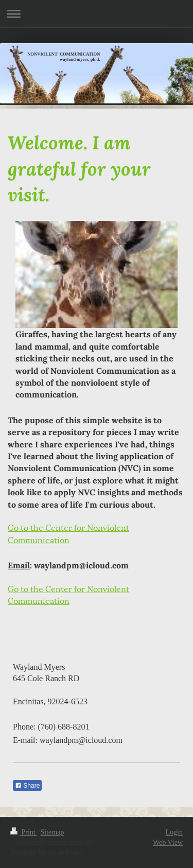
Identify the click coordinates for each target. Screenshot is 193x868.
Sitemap (52, 832)
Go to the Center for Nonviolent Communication (68, 533)
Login (174, 832)
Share (27, 786)
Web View (168, 843)
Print (24, 832)
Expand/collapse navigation (97, 14)
